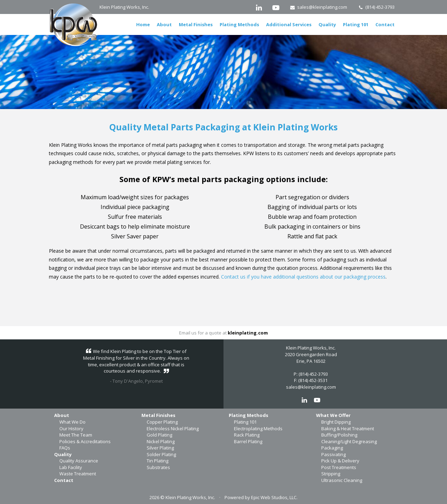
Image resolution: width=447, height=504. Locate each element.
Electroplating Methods (258, 429)
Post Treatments (339, 467)
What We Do (72, 422)
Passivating (334, 454)
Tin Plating (157, 461)
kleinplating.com (248, 333)
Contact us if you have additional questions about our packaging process (303, 277)
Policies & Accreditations (85, 441)
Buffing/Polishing (339, 435)
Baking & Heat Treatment (348, 429)
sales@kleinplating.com (319, 7)
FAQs (65, 448)
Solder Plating (161, 454)
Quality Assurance (79, 461)
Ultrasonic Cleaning (342, 480)
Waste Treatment (78, 474)
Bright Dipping (336, 422)
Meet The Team (76, 435)
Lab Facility (71, 467)
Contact (385, 24)
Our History (71, 429)
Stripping (331, 474)
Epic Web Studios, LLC (274, 497)
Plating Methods (239, 24)
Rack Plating (247, 435)
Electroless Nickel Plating (173, 429)
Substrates (158, 467)
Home (143, 24)
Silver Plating (160, 448)
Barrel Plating (248, 441)
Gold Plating (159, 435)
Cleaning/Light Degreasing (349, 441)
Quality (327, 24)
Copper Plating (162, 422)
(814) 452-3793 (376, 7)
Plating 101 (356, 24)
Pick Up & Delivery (340, 461)
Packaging (332, 448)
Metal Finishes (196, 24)
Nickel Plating (161, 441)
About (164, 24)
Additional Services (289, 24)
